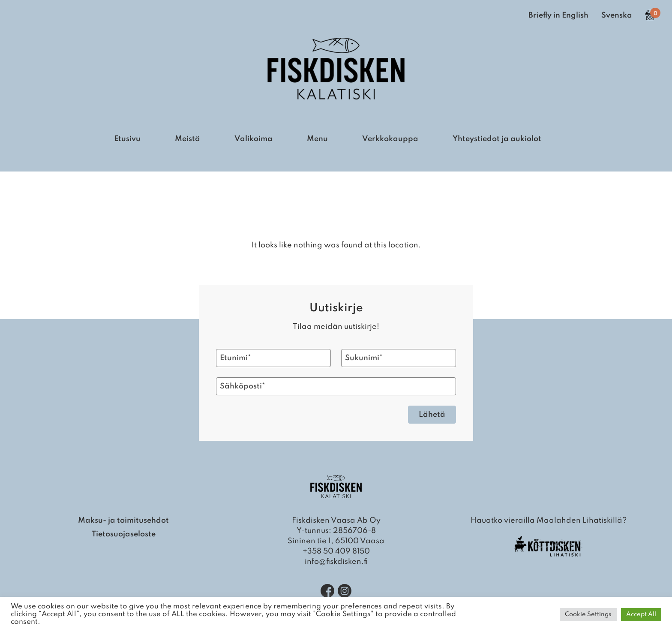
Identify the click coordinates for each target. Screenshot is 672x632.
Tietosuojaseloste (124, 534)
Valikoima (253, 139)
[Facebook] (327, 591)
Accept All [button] (641, 614)
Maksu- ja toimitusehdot (123, 521)
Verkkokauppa (390, 139)
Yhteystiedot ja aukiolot (497, 139)
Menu (317, 139)
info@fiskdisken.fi (336, 562)
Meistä (187, 139)
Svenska (617, 15)
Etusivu (127, 139)
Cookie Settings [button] (588, 614)
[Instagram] (345, 591)
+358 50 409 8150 (336, 551)
